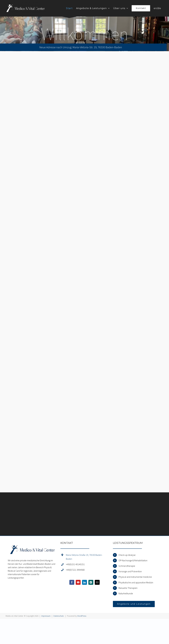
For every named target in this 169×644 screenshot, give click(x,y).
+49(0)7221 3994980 (75, 570)
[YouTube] (78, 582)
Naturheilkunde (126, 593)
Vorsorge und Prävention (130, 571)
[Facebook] (72, 582)
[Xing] (91, 582)
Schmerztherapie (127, 566)
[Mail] (97, 582)
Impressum (46, 616)
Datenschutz (59, 616)
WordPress (82, 616)
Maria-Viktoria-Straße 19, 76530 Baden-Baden (84, 557)
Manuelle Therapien (128, 588)
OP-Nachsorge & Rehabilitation (133, 560)
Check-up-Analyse (127, 555)
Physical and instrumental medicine (135, 577)
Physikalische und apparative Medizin (136, 582)
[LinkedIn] (84, 582)
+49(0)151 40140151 (75, 564)
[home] (32, 543)
